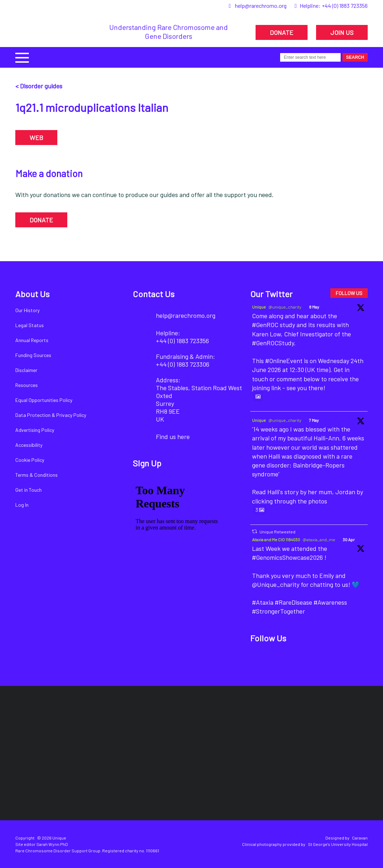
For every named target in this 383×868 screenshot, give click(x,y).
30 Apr (349, 539)
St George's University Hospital (338, 844)
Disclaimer (26, 370)
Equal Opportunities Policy (44, 400)
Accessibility (29, 445)
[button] (22, 57)
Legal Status (30, 325)
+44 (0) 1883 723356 (345, 6)
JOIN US (342, 32)
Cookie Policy (30, 460)
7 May (314, 420)
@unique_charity (285, 307)
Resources (27, 385)
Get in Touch (28, 490)
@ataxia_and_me (319, 539)
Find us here (173, 436)
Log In (22, 505)
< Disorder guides (39, 86)
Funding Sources (33, 355)
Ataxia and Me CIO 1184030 (276, 539)
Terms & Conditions (36, 475)
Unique (259, 307)
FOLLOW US (349, 293)
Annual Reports (32, 340)
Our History (27, 310)
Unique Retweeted (277, 532)
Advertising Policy (35, 430)
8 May (314, 307)
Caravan (360, 838)
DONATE (282, 32)
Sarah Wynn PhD (52, 844)
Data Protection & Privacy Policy (51, 415)
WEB (36, 138)
